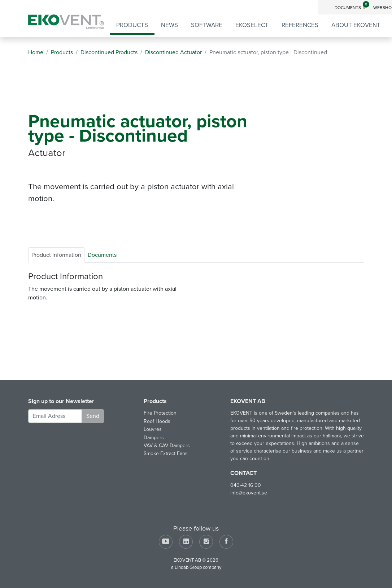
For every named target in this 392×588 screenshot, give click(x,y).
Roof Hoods (157, 421)
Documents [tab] (102, 255)
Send (93, 416)
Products (132, 25)
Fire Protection (160, 413)
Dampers (154, 438)
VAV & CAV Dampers (167, 446)
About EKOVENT (356, 25)
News (169, 25)
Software (207, 25)
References (300, 25)
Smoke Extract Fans (166, 453)
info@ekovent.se (249, 493)
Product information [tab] (56, 255)
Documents (352, 8)
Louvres (153, 429)
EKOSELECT (252, 25)
